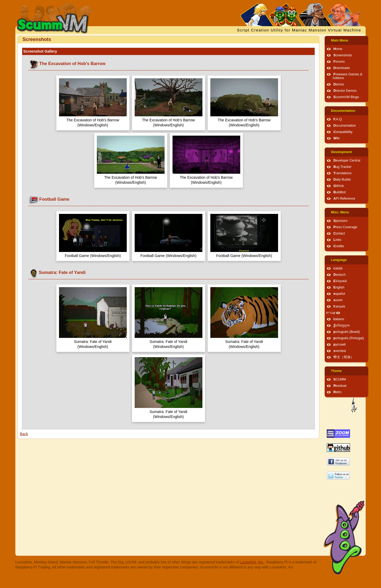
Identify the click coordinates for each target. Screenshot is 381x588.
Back (24, 434)
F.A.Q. (338, 119)
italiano (339, 319)
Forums (339, 62)
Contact (339, 233)
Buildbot (339, 192)
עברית (331, 313)
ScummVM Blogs (346, 97)
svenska (340, 351)
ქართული (342, 325)
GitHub (339, 186)
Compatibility (343, 132)
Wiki (337, 138)
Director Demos (345, 91)
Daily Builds (342, 180)
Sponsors (340, 221)
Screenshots (343, 55)
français (339, 306)
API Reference (344, 199)
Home (338, 49)
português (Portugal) (349, 338)
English (339, 287)
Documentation (343, 111)
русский (339, 344)
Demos (339, 84)
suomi (338, 300)
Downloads (342, 68)
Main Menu (340, 40)
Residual (340, 386)
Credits (339, 246)
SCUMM (340, 379)
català (338, 268)
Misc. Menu (340, 212)
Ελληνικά (340, 281)
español (339, 294)
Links (337, 240)
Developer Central (347, 160)
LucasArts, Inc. (252, 562)
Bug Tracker (343, 167)
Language (339, 260)
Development (341, 152)
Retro (337, 392)
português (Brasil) (347, 332)
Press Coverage (345, 227)
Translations (343, 173)
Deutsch (339, 275)
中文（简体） (344, 357)
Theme (336, 371)
